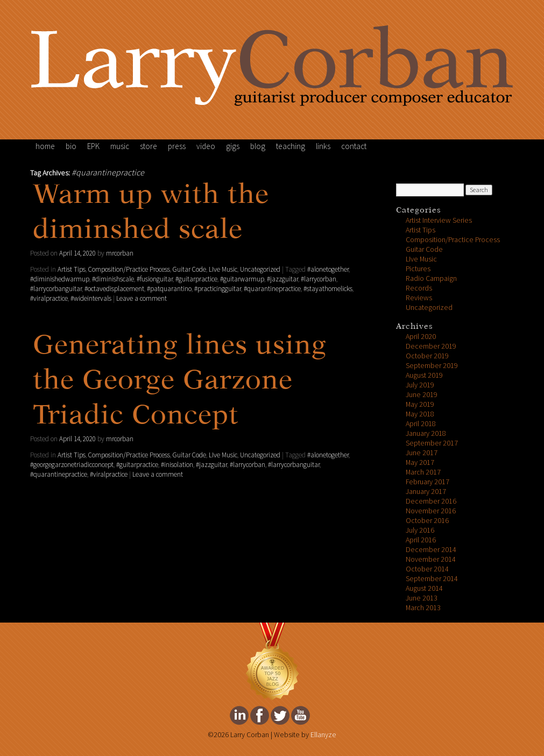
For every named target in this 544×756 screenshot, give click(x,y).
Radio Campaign (431, 278)
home (45, 146)
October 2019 (427, 356)
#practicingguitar (218, 289)
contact (354, 146)
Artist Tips (72, 270)
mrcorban (120, 253)
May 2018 (420, 414)
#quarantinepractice (272, 289)
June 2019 (422, 395)
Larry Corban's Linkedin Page (239, 715)
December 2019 (431, 346)
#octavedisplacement (114, 289)
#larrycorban (319, 279)
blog (258, 146)
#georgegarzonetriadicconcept (72, 465)
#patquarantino (169, 289)
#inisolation (177, 465)
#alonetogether (328, 270)
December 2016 (431, 501)
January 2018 (426, 433)
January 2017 (426, 492)
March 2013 (423, 608)
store (149, 146)
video (206, 146)
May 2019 (420, 404)
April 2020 (421, 337)
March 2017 (423, 472)
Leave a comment (142, 299)
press (177, 146)
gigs (233, 146)
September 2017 (432, 443)
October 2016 (427, 521)
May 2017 (420, 462)
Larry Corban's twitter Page (280, 715)
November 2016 (431, 511)
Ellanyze (323, 735)
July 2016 (420, 530)
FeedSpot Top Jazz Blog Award (272, 662)
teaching (291, 146)
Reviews (419, 298)
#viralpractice (49, 299)
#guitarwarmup (242, 279)
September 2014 (432, 579)
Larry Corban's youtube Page (301, 715)
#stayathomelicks (328, 289)
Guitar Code (189, 270)
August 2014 (424, 588)
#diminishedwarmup (60, 279)
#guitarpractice (196, 279)
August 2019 (424, 375)
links (323, 146)
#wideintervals (91, 299)
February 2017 (428, 482)
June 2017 (422, 453)
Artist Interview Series (439, 220)
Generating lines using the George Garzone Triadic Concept (180, 381)
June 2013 (422, 598)
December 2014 (431, 550)
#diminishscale (113, 279)
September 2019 (432, 366)
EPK (93, 146)
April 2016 (421, 540)
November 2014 (431, 559)
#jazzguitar (282, 279)
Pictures (418, 269)
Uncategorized (260, 270)
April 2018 (421, 424)
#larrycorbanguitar (56, 289)
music (120, 146)
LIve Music (223, 270)
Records (419, 288)
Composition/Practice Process (129, 270)
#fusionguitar (155, 279)
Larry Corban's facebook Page (260, 715)
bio (71, 146)
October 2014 (427, 569)
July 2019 (420, 385)
